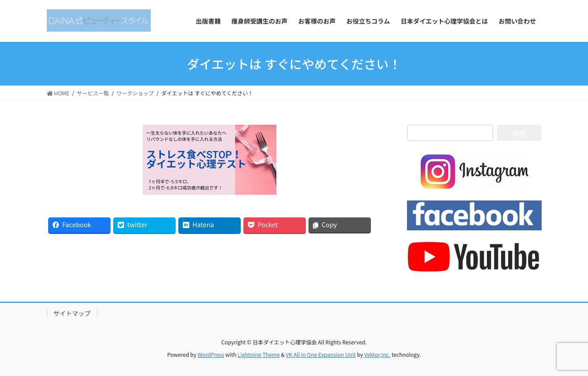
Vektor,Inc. (377, 354)
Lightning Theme (259, 354)
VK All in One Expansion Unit (321, 354)
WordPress (211, 354)
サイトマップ (72, 313)
